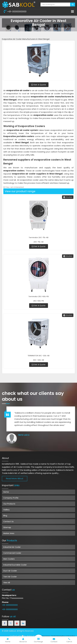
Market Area (9, 533)
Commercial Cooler (12, 553)
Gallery (6, 510)
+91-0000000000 (15, 11)
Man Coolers (9, 559)
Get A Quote (39, 85)
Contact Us (8, 521)
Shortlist (68, 197)
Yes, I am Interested (13, 187)
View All (7, 583)
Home (6, 492)
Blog (5, 516)
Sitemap (7, 527)
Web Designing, (44, 636)
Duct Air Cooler (10, 571)
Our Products (9, 504)
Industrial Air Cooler (12, 547)
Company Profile (11, 498)
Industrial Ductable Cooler (15, 565)
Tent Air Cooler (10, 577)
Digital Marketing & (59, 636)
